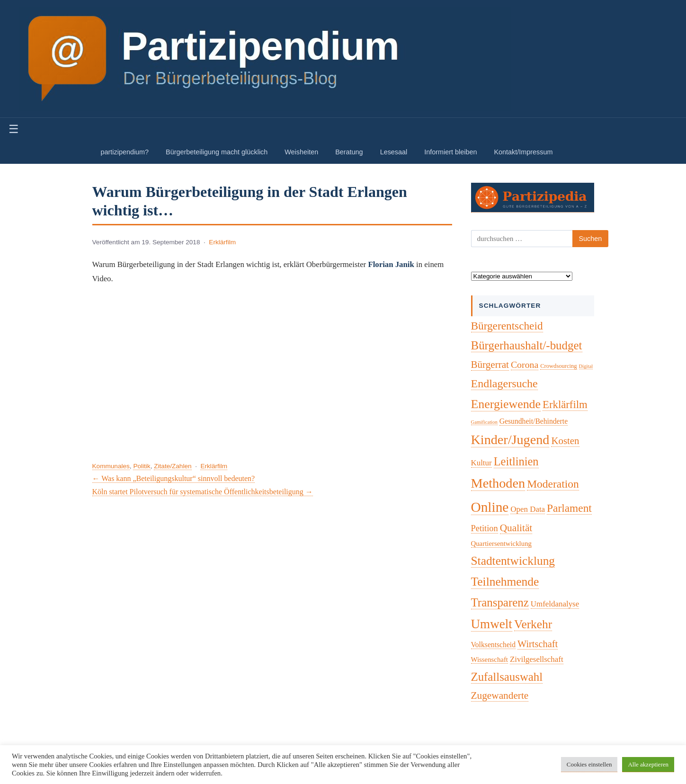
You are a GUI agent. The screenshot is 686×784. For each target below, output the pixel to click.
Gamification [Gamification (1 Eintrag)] (484, 422)
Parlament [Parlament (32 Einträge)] (569, 508)
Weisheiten (301, 152)
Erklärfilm (222, 242)
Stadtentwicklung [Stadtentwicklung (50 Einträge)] (513, 561)
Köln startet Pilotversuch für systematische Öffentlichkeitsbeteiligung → (203, 492)
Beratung (349, 152)
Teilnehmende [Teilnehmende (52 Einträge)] (505, 582)
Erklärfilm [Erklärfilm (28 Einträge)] (565, 405)
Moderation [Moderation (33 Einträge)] (553, 484)
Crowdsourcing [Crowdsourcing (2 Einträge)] (558, 366)
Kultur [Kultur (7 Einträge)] (481, 463)
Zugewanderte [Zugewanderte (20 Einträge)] (500, 695)
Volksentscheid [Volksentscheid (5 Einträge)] (494, 645)
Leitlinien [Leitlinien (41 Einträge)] (516, 461)
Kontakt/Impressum (523, 152)
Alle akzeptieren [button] (648, 764)
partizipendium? (125, 152)
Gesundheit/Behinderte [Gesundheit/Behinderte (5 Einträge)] (534, 421)
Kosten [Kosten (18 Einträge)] (565, 441)
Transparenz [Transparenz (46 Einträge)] (500, 602)
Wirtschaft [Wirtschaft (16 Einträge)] (538, 644)
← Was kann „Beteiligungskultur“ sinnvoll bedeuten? (174, 478)
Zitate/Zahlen (173, 466)
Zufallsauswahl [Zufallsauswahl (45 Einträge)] (507, 677)
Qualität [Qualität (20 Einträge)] (516, 528)
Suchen (591, 239)
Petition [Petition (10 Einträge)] (485, 528)
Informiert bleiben (450, 152)
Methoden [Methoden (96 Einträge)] (498, 483)
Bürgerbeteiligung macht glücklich (217, 152)
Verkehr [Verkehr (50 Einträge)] (533, 624)
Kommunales (111, 466)
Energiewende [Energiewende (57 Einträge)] (506, 404)
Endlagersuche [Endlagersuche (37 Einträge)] (504, 383)
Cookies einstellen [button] (589, 764)
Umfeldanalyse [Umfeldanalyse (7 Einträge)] (555, 604)
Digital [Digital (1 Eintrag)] (586, 366)
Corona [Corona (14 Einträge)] (525, 365)
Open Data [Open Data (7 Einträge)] (528, 509)
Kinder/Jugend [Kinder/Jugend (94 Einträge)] (510, 440)
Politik (142, 466)
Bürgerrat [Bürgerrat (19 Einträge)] (490, 365)
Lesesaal (394, 152)
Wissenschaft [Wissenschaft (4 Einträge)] (490, 659)
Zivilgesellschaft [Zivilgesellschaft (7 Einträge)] (537, 659)
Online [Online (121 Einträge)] (490, 507)
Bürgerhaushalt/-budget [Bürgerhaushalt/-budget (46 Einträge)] (527, 345)
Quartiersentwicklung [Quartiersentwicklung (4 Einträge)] (501, 543)
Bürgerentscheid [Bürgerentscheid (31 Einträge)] (507, 326)
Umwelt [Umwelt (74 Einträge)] (492, 624)
